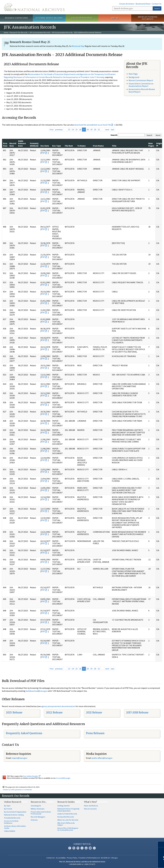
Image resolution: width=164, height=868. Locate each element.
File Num (69, 146)
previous (59, 129)
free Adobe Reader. (32, 776)
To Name (81, 146)
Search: (114, 135)
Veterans (34, 820)
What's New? (91, 802)
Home (6, 32)
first (52, 129)
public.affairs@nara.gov (102, 758)
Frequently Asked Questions (24, 733)
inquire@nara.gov (19, 758)
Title (114, 146)
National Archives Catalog (14, 815)
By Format (8, 809)
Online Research (13, 802)
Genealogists (36, 806)
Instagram (78, 848)
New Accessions (90, 809)
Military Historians (38, 809)
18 (88, 129)
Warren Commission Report (141, 80)
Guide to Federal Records (67, 814)
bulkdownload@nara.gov (37, 691)
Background (134, 77)
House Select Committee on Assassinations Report (141, 85)
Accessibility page (63, 778)
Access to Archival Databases (11, 822)
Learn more (141, 863)
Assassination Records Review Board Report (142, 90)
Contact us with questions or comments (17, 790)
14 (73, 129)
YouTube (86, 848)
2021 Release (94, 712)
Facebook (70, 848)
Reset (158, 135)
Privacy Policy (72, 858)
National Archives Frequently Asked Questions (68, 810)
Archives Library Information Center (15, 827)
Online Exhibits (10, 831)
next (107, 129)
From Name (98, 146)
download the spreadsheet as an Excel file (93, 125)
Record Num (13, 144)
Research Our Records (16, 18)
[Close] (161, 844)
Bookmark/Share (143, 4)
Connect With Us (82, 844)
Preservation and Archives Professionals (41, 813)
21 (99, 129)
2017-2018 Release (137, 712)
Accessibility (61, 858)
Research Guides (66, 802)
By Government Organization (15, 812)
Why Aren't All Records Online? (66, 824)
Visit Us (115, 18)
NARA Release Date (22, 143)
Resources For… (39, 802)
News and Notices (91, 806)
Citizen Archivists (127, 4)
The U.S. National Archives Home (34, 7)
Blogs (90, 848)
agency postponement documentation (58, 706)
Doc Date (45, 146)
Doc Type (57, 146)
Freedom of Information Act (89, 858)
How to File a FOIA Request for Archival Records (68, 829)
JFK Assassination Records (40, 32)
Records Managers (38, 817)
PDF (43, 153)
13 (69, 129)
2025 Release (14, 712)
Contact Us (157, 4)
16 (80, 129)
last (113, 129)
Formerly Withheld (34, 144)
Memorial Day (78, 46)
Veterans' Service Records (49, 18)
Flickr (94, 848)
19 (91, 129)
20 (95, 129)
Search (157, 8)
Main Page (133, 74)
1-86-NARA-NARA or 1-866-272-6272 (82, 864)
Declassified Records (66, 817)
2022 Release (54, 712)
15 (76, 129)
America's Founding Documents (148, 18)
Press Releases (95, 733)
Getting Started (63, 806)
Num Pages (151, 144)
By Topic (7, 806)
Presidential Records (12, 818)
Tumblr (82, 848)
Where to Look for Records (68, 820)
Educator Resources (82, 18)
